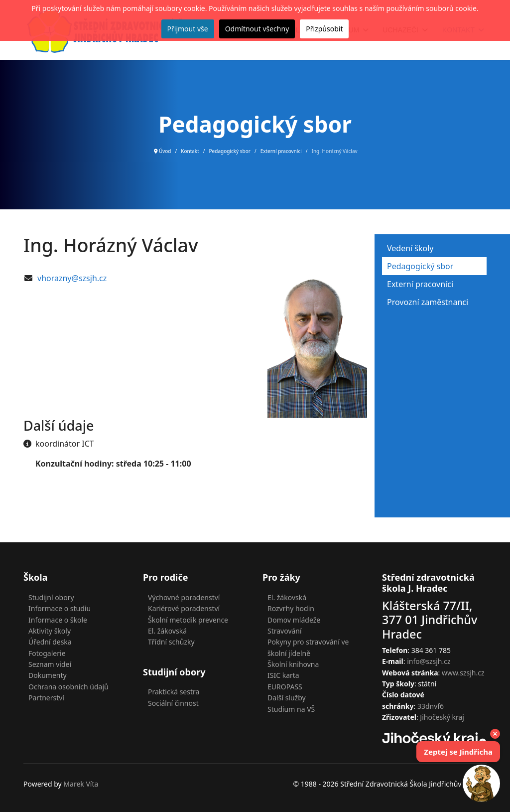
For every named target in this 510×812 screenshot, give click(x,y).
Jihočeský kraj (442, 717)
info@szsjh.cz (429, 661)
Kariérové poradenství (184, 608)
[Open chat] (481, 783)
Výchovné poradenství (184, 597)
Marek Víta (81, 784)
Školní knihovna (293, 664)
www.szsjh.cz (463, 673)
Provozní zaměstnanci (428, 302)
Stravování (285, 631)
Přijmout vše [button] (188, 29)
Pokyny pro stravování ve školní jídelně (308, 647)
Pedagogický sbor (420, 266)
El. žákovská (167, 631)
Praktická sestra (174, 692)
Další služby (287, 698)
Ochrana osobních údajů (68, 687)
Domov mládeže (294, 620)
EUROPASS (285, 687)
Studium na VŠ (291, 709)
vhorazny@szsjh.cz (72, 278)
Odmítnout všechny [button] (257, 29)
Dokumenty (48, 675)
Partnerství (46, 698)
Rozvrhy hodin (291, 608)
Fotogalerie (47, 653)
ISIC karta (283, 675)
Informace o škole (58, 620)
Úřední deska (50, 642)
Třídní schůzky (171, 642)
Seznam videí (50, 664)
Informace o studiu (60, 608)
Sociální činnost (173, 703)
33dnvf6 (431, 706)
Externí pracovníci (420, 284)
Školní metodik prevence (188, 620)
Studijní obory (51, 597)
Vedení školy (410, 248)
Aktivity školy (50, 631)
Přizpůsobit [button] (324, 29)
